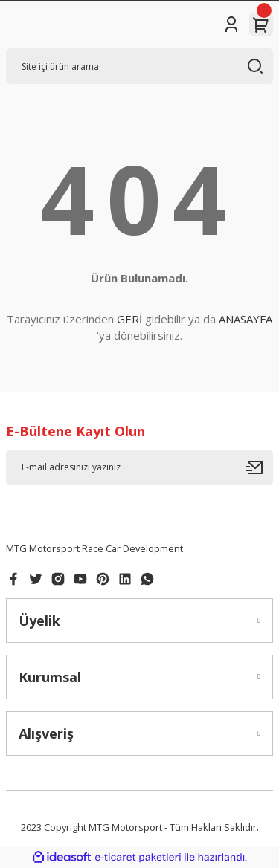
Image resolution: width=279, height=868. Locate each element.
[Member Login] (231, 25)
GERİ (129, 319)
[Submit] (260, 467)
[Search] (139, 66)
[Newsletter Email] (139, 467)
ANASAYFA (246, 319)
